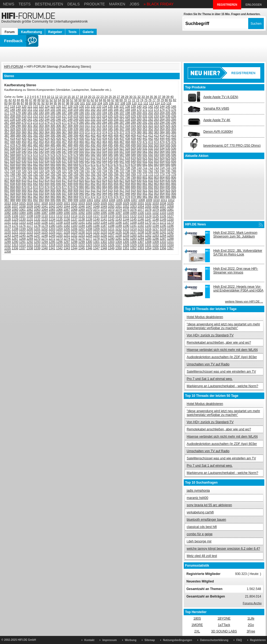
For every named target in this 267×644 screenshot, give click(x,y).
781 (30, 177)
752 (35, 174)
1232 (96, 232)
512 (35, 148)
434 (104, 139)
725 (53, 171)
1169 (141, 222)
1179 (45, 226)
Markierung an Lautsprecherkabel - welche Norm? (222, 386)
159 (76, 110)
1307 (141, 242)
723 (41, 171)
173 (156, 110)
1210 (104, 229)
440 (139, 139)
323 (156, 126)
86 (18, 103)
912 (93, 190)
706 (116, 168)
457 (64, 142)
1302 (104, 242)
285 (110, 123)
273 (41, 123)
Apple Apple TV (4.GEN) (221, 97)
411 (145, 135)
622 (151, 158)
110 (134, 103)
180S (197, 618)
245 (53, 119)
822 (93, 181)
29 (127, 97)
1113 (67, 216)
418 (12, 139)
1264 (163, 235)
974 (104, 197)
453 (41, 142)
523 (99, 148)
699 (76, 168)
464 (104, 142)
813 (41, 181)
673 (99, 164)
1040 (37, 206)
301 (30, 126)
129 (76, 106)
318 (128, 126)
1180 (52, 226)
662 (35, 164)
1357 (170, 248)
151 (30, 110)
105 (105, 103)
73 (138, 100)
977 (122, 197)
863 (156, 184)
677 (122, 164)
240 (24, 119)
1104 (170, 213)
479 (18, 145)
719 (18, 171)
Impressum (109, 640)
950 (139, 193)
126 (59, 106)
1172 (163, 222)
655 (168, 161)
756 (59, 174)
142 (151, 106)
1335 (8, 248)
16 (73, 97)
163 (99, 110)
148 (12, 110)
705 (110, 168)
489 (76, 145)
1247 (37, 235)
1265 (170, 235)
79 (162, 100)
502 (151, 145)
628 (12, 161)
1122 (133, 216)
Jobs (134, 4)
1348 (104, 248)
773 (156, 174)
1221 (15, 232)
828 (128, 181)
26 (114, 97)
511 (30, 148)
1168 (133, 222)
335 (53, 129)
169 (133, 110)
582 (93, 155)
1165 (111, 222)
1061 (22, 210)
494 (104, 145)
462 (93, 142)
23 (102, 97)
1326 (111, 245)
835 (168, 181)
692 (35, 168)
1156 (45, 222)
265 (168, 119)
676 (116, 164)
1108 (30, 216)
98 (68, 103)
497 (122, 145)
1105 (8, 216)
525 (110, 148)
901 (30, 190)
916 (116, 190)
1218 (163, 229)
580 (81, 155)
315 (110, 126)
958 (12, 197)
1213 (126, 229)
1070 (89, 210)
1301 (96, 242)
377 (122, 132)
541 (30, 152)
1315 (30, 245)
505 (168, 145)
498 (128, 145)
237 (7, 119)
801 (145, 177)
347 (122, 129)
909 (76, 190)
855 (110, 184)
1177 (30, 226)
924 (162, 190)
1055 (148, 206)
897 (7, 190)
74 (142, 100)
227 (122, 116)
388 (12, 135)
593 (156, 155)
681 (145, 164)
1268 (22, 239)
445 (168, 139)
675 (110, 164)
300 (24, 126)
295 (168, 123)
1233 (104, 232)
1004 (112, 200)
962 (35, 197)
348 (128, 129)
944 (104, 193)
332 (35, 129)
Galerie (88, 32)
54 (59, 100)
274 (47, 123)
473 (156, 142)
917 (122, 190)
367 (64, 132)
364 (47, 132)
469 (133, 142)
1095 (104, 213)
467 (122, 142)
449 (18, 142)
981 (145, 197)
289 (133, 123)
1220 (8, 232)
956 (174, 193)
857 (122, 184)
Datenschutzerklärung (214, 640)
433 (99, 139)
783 (41, 177)
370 (81, 132)
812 (35, 181)
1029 (126, 203)
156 (59, 110)
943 (99, 193)
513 (41, 148)
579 (76, 155)
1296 (59, 242)
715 (168, 168)
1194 (156, 226)
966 (59, 197)
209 (18, 116)
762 (93, 174)
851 (87, 184)
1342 (59, 248)
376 (116, 132)
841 (30, 184)
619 (133, 158)
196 (116, 113)
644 (104, 161)
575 (53, 155)
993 (41, 200)
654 (162, 161)
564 (162, 152)
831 (145, 181)
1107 (22, 216)
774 (162, 174)
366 (59, 132)
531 (145, 148)
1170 (148, 222)
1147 (148, 219)
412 (151, 135)
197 (122, 113)
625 (168, 158)
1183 (74, 226)
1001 (90, 200)
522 (93, 148)
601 (30, 158)
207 (7, 116)
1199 (22, 229)
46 (27, 100)
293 (156, 123)
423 (41, 139)
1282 (126, 239)
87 (22, 103)
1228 (67, 232)
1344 (74, 248)
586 (116, 155)
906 (59, 190)
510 (24, 148)
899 (18, 190)
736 (116, 171)
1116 (89, 216)
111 (140, 103)
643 (99, 161)
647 (122, 161)
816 (59, 181)
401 (87, 135)
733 (99, 171)
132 (93, 106)
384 (162, 132)
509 (18, 148)
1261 (141, 235)
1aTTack (224, 625)
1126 (163, 216)
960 (24, 197)
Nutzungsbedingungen (178, 640)
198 (128, 113)
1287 (163, 239)
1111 (52, 216)
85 (14, 103)
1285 (148, 239)
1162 (89, 222)
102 (88, 103)
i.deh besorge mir (199, 541)
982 (151, 197)
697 (64, 168)
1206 (74, 229)
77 (154, 100)
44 (18, 100)
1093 (89, 213)
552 (93, 152)
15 (69, 97)
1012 (171, 200)
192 (93, 113)
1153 (22, 222)
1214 (133, 229)
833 (156, 181)
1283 (133, 239)
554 (104, 152)
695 (53, 168)
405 (110, 135)
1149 (163, 219)
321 (145, 126)
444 (162, 139)
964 (47, 197)
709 (133, 168)
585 (110, 155)
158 (70, 110)
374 (104, 132)
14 (65, 97)
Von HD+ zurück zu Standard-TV (210, 335)
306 (59, 126)
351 (145, 129)
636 (59, 161)
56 (68, 100)
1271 (45, 239)
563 (156, 152)
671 (87, 164)
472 (151, 142)
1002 (97, 200)
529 (133, 148)
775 (168, 174)
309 (76, 126)
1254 (89, 235)
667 (64, 164)
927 (7, 193)
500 (139, 145)
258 (128, 119)
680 (139, 164)
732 (93, 171)
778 (12, 177)
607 (64, 158)
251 (87, 119)
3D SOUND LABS (224, 631)
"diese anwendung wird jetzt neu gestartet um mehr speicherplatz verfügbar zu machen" (223, 326)
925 (168, 190)
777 (7, 177)
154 (47, 110)
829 (133, 181)
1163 (96, 222)
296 (174, 123)
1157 (52, 222)
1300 (89, 242)
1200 (30, 229)
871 (30, 187)
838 (12, 184)
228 (128, 116)
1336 (15, 248)
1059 (8, 210)
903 (41, 190)
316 (116, 126)
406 (116, 135)
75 (146, 100)
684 (162, 164)
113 (151, 103)
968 (70, 197)
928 (12, 193)
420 (24, 139)
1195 (163, 226)
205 (168, 113)
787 (64, 177)
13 (61, 97)
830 (139, 181)
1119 (111, 216)
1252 (74, 235)
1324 (96, 245)
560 (139, 152)
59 (80, 100)
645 (110, 161)
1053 (133, 206)
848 (70, 184)
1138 (81, 219)
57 (72, 100)
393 (41, 135)
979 (133, 197)
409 (133, 135)
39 (168, 97)
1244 (15, 235)
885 (110, 187)
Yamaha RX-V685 (216, 109)
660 (24, 164)
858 (128, 184)
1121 (126, 216)
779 (18, 177)
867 (7, 187)
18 (81, 97)
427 (64, 139)
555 (110, 152)
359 (18, 132)
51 (47, 100)
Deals (74, 4)
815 (53, 181)
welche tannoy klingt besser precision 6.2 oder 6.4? (223, 549)
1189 (118, 226)
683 (156, 164)
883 (99, 187)
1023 (81, 203)
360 (24, 132)
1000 (82, 200)
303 (41, 126)
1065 (52, 210)
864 (162, 184)
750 (24, 174)
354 (162, 129)
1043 (59, 206)
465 (110, 142)
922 (151, 190)
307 (64, 126)
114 (157, 103)
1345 (81, 248)
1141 (104, 219)
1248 (45, 235)
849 (76, 184)
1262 (148, 235)
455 (53, 142)
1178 (37, 226)
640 (81, 161)
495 (110, 145)
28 (122, 97)
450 (24, 142)
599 (18, 158)
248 (70, 119)
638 (70, 161)
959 (18, 197)
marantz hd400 (197, 498)
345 (110, 129)
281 (87, 123)
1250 (59, 235)
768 (128, 174)
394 (47, 135)
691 (30, 168)
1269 (30, 239)
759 (76, 174)
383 (156, 132)
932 (35, 193)
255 (110, 119)
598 (12, 158)
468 (128, 142)
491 (87, 145)
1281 (118, 239)
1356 (163, 248)
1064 (45, 210)
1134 (52, 219)
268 (12, 123)
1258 (118, 235)
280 (81, 123)
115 (163, 103)
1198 (15, 229)
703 (99, 168)
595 (168, 155)
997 (64, 200)
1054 (141, 206)
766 (116, 174)
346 (116, 129)
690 (24, 168)
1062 (30, 210)
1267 (15, 239)
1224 (37, 232)
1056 (156, 206)
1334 (170, 245)
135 (110, 106)
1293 (37, 242)
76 (150, 100)
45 (22, 100)
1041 (45, 206)
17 (77, 97)
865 (168, 184)
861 (145, 184)
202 (151, 113)
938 (70, 193)
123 (41, 106)
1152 (15, 222)
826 (116, 181)
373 (99, 132)
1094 (96, 213)
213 (41, 116)
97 (63, 103)
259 (133, 119)
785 (53, 177)
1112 (59, 216)
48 (35, 100)
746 (174, 171)
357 (7, 132)
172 (151, 110)
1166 (118, 222)
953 (156, 193)
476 (174, 142)
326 (174, 126)
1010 (156, 200)
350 (139, 129)
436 (116, 139)
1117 (96, 216)
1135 (59, 219)
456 (59, 142)
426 (59, 139)
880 (81, 187)
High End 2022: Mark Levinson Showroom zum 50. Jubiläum (235, 235)
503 (156, 145)
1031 (141, 203)
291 (145, 123)
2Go (251, 625)
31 (135, 97)
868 (12, 187)
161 (87, 110)
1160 (74, 222)
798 (128, 177)
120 (24, 106)
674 (104, 164)
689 (18, 168)
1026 (104, 203)
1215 (141, 229)
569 (18, 155)
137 (122, 106)
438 (128, 139)
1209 (96, 229)
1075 (126, 210)
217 (64, 116)
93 (47, 103)
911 (87, 190)
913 (99, 190)
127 (64, 106)
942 (93, 193)
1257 (111, 235)
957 (7, 197)
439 (133, 139)
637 (64, 161)
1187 (104, 226)
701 (87, 168)
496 (116, 145)
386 (174, 132)
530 (139, 148)
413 (156, 135)
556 (116, 152)
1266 (8, 239)
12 (57, 97)
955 (168, 193)
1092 (81, 213)
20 (90, 97)
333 (41, 129)
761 (87, 174)
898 (12, 190)
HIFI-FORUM (14, 67)
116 (169, 103)
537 (7, 152)
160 (81, 110)
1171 (156, 222)
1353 (141, 248)
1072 (104, 210)
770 (139, 174)
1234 (111, 232)
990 (24, 200)
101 (82, 103)
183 (41, 113)
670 (81, 164)
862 (151, 184)
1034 (163, 203)
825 (110, 181)
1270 (37, 239)
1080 (163, 210)
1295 (52, 242)
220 (81, 116)
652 (151, 161)
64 (100, 100)
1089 (59, 213)
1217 (156, 229)
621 (145, 158)
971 (87, 197)
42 (10, 100)
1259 (126, 235)
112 (146, 103)
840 (24, 184)
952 (151, 193)
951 (145, 193)
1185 (89, 226)
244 (47, 119)
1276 (81, 239)
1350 (118, 248)
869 (18, 187)
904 (47, 190)
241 (30, 119)
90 (35, 103)
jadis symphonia (198, 491)
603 (41, 158)
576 (59, 155)
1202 (45, 229)
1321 (74, 245)
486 (59, 145)
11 (53, 97)
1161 (81, 222)
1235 (118, 232)
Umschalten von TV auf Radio (208, 364)
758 (70, 174)
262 (151, 119)
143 (156, 106)
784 (47, 177)
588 (128, 155)
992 (35, 200)
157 (64, 110)
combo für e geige (200, 534)
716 (174, 168)
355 (168, 129)
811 (30, 181)
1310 (163, 242)
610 (81, 158)
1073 (111, 210)
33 (143, 97)
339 (76, 129)
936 (59, 193)
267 (7, 123)
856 (116, 184)
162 (93, 110)
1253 (81, 235)
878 (70, 187)
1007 (134, 200)
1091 (74, 213)
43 (14, 100)
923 (156, 190)
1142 (111, 219)
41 (6, 100)
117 (7, 106)
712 (151, 168)
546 (59, 152)
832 (151, 181)
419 (18, 139)
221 (87, 116)
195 (110, 113)
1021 (67, 203)
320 (139, 126)
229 (133, 116)
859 (133, 184)
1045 (74, 206)
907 (64, 190)
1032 (148, 203)
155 (53, 110)
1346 (89, 248)
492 (93, 145)
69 (121, 100)
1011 (164, 200)
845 (53, 184)
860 (139, 184)
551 (87, 152)
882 (93, 187)
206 (174, 113)
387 (7, 135)
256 (116, 119)
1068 (74, 210)
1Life (251, 618)
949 (133, 193)
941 (87, 193)
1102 (156, 213)
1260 (133, 235)
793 (99, 177)
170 (139, 110)
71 (129, 100)
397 (64, 135)
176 (174, 110)
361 (30, 132)
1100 (141, 213)
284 (104, 123)
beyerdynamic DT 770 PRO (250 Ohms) (232, 146)
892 (151, 187)
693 (41, 168)
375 (110, 132)
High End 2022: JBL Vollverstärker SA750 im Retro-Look (238, 253)
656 (174, 161)
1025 (96, 203)
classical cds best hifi (202, 527)
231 (145, 116)
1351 (126, 248)
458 (70, 142)
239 (18, 119)
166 (116, 110)
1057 (163, 206)
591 (145, 155)
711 (145, 168)
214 (47, 116)
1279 (104, 239)
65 (105, 100)
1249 (52, 235)
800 (139, 177)
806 (174, 177)
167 (122, 110)
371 (87, 132)
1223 (30, 232)
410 (139, 135)
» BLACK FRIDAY (159, 4)
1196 (170, 226)
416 (174, 135)
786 (59, 177)
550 (81, 152)
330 (24, 129)
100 (77, 103)
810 (24, 181)
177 (7, 113)
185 (53, 113)
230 (139, 116)
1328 (126, 245)
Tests (25, 4)
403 (99, 135)
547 (64, 152)
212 (35, 116)
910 (81, 190)
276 (59, 123)
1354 (148, 248)
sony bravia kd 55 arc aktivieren (209, 505)
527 (122, 148)
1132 (37, 219)
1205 (67, 229)
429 (76, 139)
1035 (170, 203)
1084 (22, 213)
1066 (59, 210)
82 (175, 100)
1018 (45, 203)
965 (53, 197)
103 (94, 103)
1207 (81, 229)
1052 (126, 206)
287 (122, 123)
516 (59, 148)
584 (104, 155)
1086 (37, 213)
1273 (59, 239)
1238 (141, 232)
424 (47, 139)
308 (70, 126)
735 (110, 171)
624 (162, 158)
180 (24, 113)
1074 (118, 210)
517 (64, 148)
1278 (96, 239)
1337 (22, 248)
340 (81, 129)
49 (39, 100)
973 (99, 197)
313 (99, 126)
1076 (133, 210)
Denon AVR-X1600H (218, 132)
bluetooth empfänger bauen (206, 520)
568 (12, 155)
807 (7, 181)
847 (64, 184)
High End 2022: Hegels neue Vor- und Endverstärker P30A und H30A (238, 289)
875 (53, 187)
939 (76, 193)
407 (122, 135)
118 (12, 106)
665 (53, 164)
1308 (148, 242)
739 (133, 171)
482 (35, 145)
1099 (133, 213)
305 (53, 126)
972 (93, 197)
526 (116, 148)
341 (87, 129)
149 (18, 110)
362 (35, 132)
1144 (126, 219)
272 (35, 123)
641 (87, 161)
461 (87, 142)
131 (87, 106)
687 (7, 168)
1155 (37, 222)
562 (151, 152)
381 (145, 132)
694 (47, 168)
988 (12, 200)
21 (94, 97)
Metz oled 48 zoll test (202, 556)
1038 (22, 206)
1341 (52, 248)
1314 (22, 245)
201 (145, 113)
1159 (67, 222)
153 (41, 110)
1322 (81, 245)
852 (93, 184)
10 (49, 97)
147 (7, 110)
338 (70, 129)
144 (162, 106)
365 (53, 132)
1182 (67, 226)
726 (59, 171)
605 (53, 158)
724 (47, 171)
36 (156, 97)
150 (24, 110)
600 (24, 158)
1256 (104, 235)
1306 (133, 242)
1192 (141, 226)
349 (133, 129)
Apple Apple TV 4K (217, 120)
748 (12, 174)
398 (70, 135)
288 (128, 123)
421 (30, 139)
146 (174, 106)
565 (168, 152)
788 (70, 177)
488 (70, 145)
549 (76, 152)
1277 (89, 239)
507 (7, 148)
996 (59, 200)
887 (122, 187)
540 (24, 152)
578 (70, 155)
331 (30, 129)
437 (122, 139)
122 (35, 106)
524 (104, 148)
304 (47, 126)
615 (110, 158)
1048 (96, 206)
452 (35, 142)
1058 (170, 206)
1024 (89, 203)
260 (139, 119)
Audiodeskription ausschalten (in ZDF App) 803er (222, 357)
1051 (118, 206)
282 (93, 123)
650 (139, 161)
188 (70, 113)
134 (104, 106)
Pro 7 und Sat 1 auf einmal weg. (210, 379)
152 (35, 110)
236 (174, 116)
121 (30, 106)
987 (7, 200)
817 (64, 181)
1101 (148, 213)
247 (64, 119)
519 (76, 148)
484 (47, 145)
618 (128, 158)
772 (151, 174)
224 (104, 116)
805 (168, 177)
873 (41, 187)
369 (76, 132)
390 (24, 135)
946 (116, 193)
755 (53, 174)
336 (59, 129)
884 (104, 187)
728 (70, 171)
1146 (141, 219)
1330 (141, 245)
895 (168, 187)
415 (168, 135)
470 (139, 142)
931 (30, 193)
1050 (111, 206)
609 (76, 158)
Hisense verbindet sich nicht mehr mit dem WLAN (222, 350)
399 (76, 135)
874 (47, 187)
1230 (81, 232)
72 (133, 100)
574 (47, 155)
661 (30, 164)
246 (59, 119)
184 (47, 113)
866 (174, 184)
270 (24, 123)
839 (18, 184)
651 (145, 161)
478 (12, 145)
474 (162, 142)
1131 (30, 219)
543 (41, 152)
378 (128, 132)
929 (18, 193)
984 (162, 197)
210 (24, 116)
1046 (81, 206)
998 (70, 200)
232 (151, 116)
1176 (22, 226)
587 (122, 155)
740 (139, 171)
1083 (15, 213)
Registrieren (258, 640)
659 (18, 164)
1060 (15, 210)
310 (81, 126)
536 (174, 148)
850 (81, 184)
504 (162, 145)
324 (162, 126)
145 (168, 106)
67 (113, 100)
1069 (81, 210)
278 (70, 123)
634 (47, 161)
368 (70, 132)
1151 (8, 222)
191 (87, 113)
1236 (126, 232)
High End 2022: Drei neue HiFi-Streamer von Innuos (236, 271)
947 (122, 193)
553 (99, 152)
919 (133, 190)
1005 (119, 200)
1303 (111, 242)
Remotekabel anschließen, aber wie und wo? (219, 343)
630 (24, 161)
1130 (22, 219)
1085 (30, 213)
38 (164, 97)
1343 (67, 248)
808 (12, 181)
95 (55, 103)
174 (162, 110)
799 (133, 177)
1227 (59, 232)
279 (76, 123)
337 (64, 129)
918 (128, 190)
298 (12, 126)
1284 (141, 239)
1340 (45, 248)
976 (116, 197)
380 (139, 132)
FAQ (239, 640)
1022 (74, 203)
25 (110, 97)
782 (35, 177)
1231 (89, 232)
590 (139, 155)
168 (128, 110)
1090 (67, 213)
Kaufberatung (31, 32)
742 (151, 171)
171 (145, 110)
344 (104, 129)
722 (35, 171)
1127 (170, 216)
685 (168, 164)
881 (87, 187)
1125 (156, 216)
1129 (15, 219)
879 (76, 187)
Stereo (9, 76)
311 (87, 126)
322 (151, 126)
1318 (52, 245)
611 (87, 158)
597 (7, 158)
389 (18, 135)
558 (128, 152)
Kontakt (89, 640)
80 (166, 100)
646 (116, 161)
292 (151, 123)
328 (12, 129)
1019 (52, 203)
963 (41, 197)
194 (104, 113)
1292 (30, 242)
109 (128, 103)
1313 (15, 245)
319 (133, 126)
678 (128, 164)
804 (162, 177)
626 (174, 158)
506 (174, 145)
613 (99, 158)
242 (35, 119)
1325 (104, 245)
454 (47, 142)
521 (87, 148)
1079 (156, 210)
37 (160, 97)
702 (93, 168)
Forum (10, 32)
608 (70, 158)
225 (110, 116)
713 (156, 168)
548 (70, 152)
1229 (74, 232)
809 (18, 181)
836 (174, 181)
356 (174, 129)
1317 (45, 245)
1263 (156, 235)
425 (53, 139)
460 (81, 142)
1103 (163, 213)
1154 (30, 222)
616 (116, 158)
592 (151, 155)
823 (99, 181)
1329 (133, 245)
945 (110, 193)
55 (63, 100)
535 (168, 148)
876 (59, 187)
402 (93, 135)
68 (117, 100)
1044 (67, 206)
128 (70, 106)
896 (174, 187)
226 (116, 116)
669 (76, 164)
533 (156, 148)
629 (18, 161)
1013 (8, 203)
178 (12, 113)
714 (162, 168)
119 (18, 106)
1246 (30, 235)
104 (100, 103)
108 (123, 103)
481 (30, 145)
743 (156, 171)
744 (162, 171)
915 (110, 190)
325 (168, 126)
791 (87, 177)
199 (133, 113)
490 (81, 145)
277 (64, 123)
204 (162, 113)
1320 (67, 245)
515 (53, 148)
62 (92, 100)
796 (116, 177)
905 (53, 190)
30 (131, 97)
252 (93, 119)
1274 (67, 239)
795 (110, 177)
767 (122, 174)
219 (76, 116)
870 (24, 187)
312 (93, 126)
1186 (96, 226)
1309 (156, 242)
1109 (37, 216)
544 (47, 152)
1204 (59, 229)
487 (64, 145)
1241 (163, 232)
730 (81, 171)
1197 (8, 229)
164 (104, 110)
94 (51, 103)
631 (30, 161)
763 (99, 174)
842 (35, 184)
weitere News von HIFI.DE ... (244, 301)
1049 (104, 206)
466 (116, 142)
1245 (22, 235)
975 (110, 197)
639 (76, 161)
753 (41, 174)
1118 (104, 216)
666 (59, 164)
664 (47, 164)
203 (156, 113)
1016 (30, 203)
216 (59, 116)
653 (156, 161)
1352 (133, 248)
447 (7, 142)
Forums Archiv (252, 603)
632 (35, 161)
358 (12, 132)
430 (81, 139)
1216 (148, 229)
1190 (126, 226)
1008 (142, 200)
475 (168, 142)
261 (145, 119)
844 (47, 184)
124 (47, 106)
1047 (89, 206)
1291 (22, 242)
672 (93, 164)
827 (122, 181)
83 (6, 103)
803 (156, 177)
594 (162, 155)
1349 (111, 248)
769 (133, 174)
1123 (141, 216)
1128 (8, 219)
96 (59, 103)
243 (41, 119)
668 (70, 164)
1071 (96, 210)
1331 (148, 245)
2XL (197, 631)
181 (30, 113)
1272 (52, 239)
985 (168, 197)
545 (53, 152)
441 (145, 139)
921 (145, 190)
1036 (8, 206)
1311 (170, 242)
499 (133, 145)
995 (53, 200)
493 (99, 145)
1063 (37, 210)
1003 (104, 200)
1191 (133, 226)
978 (128, 197)
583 (99, 155)
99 (72, 103)
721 (30, 171)
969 (76, 197)
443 (156, 139)
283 (99, 123)
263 (156, 119)
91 (39, 103)
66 (109, 100)
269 (18, 123)
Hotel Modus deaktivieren (205, 317)
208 (12, 116)
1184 (81, 226)
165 (110, 110)
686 (174, 164)
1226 (52, 232)
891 (145, 187)
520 (81, 148)
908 (70, 190)
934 (47, 193)
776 (174, 174)
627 (7, 161)
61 (88, 100)
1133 (45, 219)
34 (147, 97)
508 (12, 148)
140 (139, 106)
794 (104, 177)
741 (145, 171)
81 (171, 100)
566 (174, 152)
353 (156, 129)
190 (81, 113)
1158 (59, 222)
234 (162, 116)
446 (174, 139)
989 (18, 200)
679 (133, 164)
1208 (89, 229)
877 (64, 187)
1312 (8, 245)
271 (30, 123)
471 (145, 142)
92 (43, 103)
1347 (96, 248)
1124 (148, 216)
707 (122, 168)
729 (76, 171)
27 (118, 97)
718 (12, 171)
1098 (126, 213)
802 (151, 177)
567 (7, 155)
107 (117, 103)
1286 (156, 239)
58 (76, 100)
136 (116, 106)
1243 (8, 235)
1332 (156, 245)
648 (128, 161)
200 (139, 113)
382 (151, 132)
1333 (163, 245)
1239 (148, 232)
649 (133, 161)
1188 (111, 226)
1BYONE (224, 618)
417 (7, 139)
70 (125, 100)
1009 (149, 200)
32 (139, 97)
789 (76, 177)
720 (24, 171)
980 (139, 197)
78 (158, 100)
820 (81, 181)
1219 (170, 229)
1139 (89, 219)
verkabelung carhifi (200, 512)
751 (30, 174)
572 (35, 155)
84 (10, 103)
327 (7, 129)
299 (18, 126)
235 (168, 116)
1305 (126, 242)
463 (99, 142)
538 (12, 152)
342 (93, 129)
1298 (74, 242)
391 (30, 135)
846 (59, 184)
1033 (156, 203)
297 (7, 126)
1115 (81, 216)
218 (70, 116)
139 (133, 106)
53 (55, 100)
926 (174, 190)
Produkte (95, 4)
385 (168, 132)
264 (162, 119)
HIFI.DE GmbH (27, 640)
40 (172, 97)
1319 (59, 245)
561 (145, 152)
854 (104, 184)
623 (156, 158)
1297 (67, 242)
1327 (118, 245)
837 (7, 184)
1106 (15, 216)
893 (156, 187)
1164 (104, 222)
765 (110, 174)
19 (85, 97)
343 (99, 129)
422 (35, 139)
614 (104, 158)
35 (151, 97)
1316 (37, 245)
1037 (15, 206)
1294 (45, 242)
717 (7, 171)
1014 (15, 203)
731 (87, 171)
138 (128, 106)
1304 (118, 242)
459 (76, 142)
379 (133, 132)
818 (70, 181)
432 (93, 139)
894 (162, 187)
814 (47, 181)
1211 (111, 229)
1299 (81, 242)
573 (41, 155)
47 (31, 100)
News (9, 4)
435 (110, 139)
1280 (111, 239)
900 (24, 190)
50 (43, 100)
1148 (156, 219)
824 (104, 181)
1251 (67, 235)
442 (151, 139)
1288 (170, 239)
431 (87, 139)
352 (151, 129)
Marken (117, 4)
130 (81, 106)
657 (7, 164)
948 (128, 193)
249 (76, 119)
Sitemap (150, 640)
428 (70, 139)
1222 (22, 232)
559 (133, 152)
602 (35, 158)
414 (162, 135)
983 (156, 197)
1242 (170, 232)
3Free (251, 631)
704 (104, 168)
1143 (118, 219)
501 (145, 145)
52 (51, 100)
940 (81, 193)
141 (145, 106)
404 (104, 135)
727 (64, 171)
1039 (30, 206)
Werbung (131, 640)
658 (12, 164)
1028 (118, 203)
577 (64, 155)
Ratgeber (55, 32)
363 (41, 132)
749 (18, 174)
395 (53, 135)
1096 (111, 213)
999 (76, 200)
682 (151, 164)
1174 (8, 226)
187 (64, 113)
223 (99, 116)
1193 (148, 226)
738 (128, 171)
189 (76, 113)
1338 (30, 248)
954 (162, 193)
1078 (148, 210)
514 (47, 148)
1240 (156, 232)
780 (24, 177)
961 (30, 197)
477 (7, 145)
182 (35, 113)
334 (47, 129)
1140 (96, 219)
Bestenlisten (49, 4)
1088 (52, 213)
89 (31, 103)
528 (128, 148)
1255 (96, 235)
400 (81, 135)
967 (64, 197)
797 (122, 177)
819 (76, 181)
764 (104, 174)
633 (41, 161)
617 (122, 158)
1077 (141, 210)
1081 (170, 210)
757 (64, 174)
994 (47, 200)
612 (93, 158)
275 (53, 123)
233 (156, 116)
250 (81, 119)
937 (64, 193)
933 (41, 193)
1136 (67, 219)
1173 (170, 222)
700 (81, 168)
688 (12, 168)
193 (99, 113)
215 (53, 116)
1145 (133, 219)
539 (18, 152)
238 (12, 119)
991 (30, 200)
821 (87, 181)
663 (41, 164)
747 (7, 174)
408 (128, 135)
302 (35, 126)
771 (145, 174)
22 (98, 97)
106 (111, 103)
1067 (67, 210)
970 (81, 197)
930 (24, 193)
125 (53, 106)
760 (81, 174)
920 (139, 190)
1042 (52, 206)
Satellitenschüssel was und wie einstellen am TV (221, 372)
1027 (111, 203)
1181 (59, 226)
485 (53, 145)
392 (35, 135)
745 (168, 171)
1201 (37, 229)
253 (99, 119)
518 (70, 148)
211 (30, 116)
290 (139, 123)
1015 (22, 203)
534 (162, 148)
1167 (126, 222)
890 (139, 187)
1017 (37, 203)
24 (106, 97)
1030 (133, 203)
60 (84, 100)
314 (104, 126)
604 (47, 158)
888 (128, 187)
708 (128, 168)
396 (59, 135)
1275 (74, 239)
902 (35, 190)
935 (53, 193)
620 (139, 158)
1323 (89, 245)
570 (24, 155)
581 (87, 155)
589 (133, 155)
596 (174, 155)
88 (27, 103)
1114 (74, 216)
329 (18, 129)
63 (96, 100)
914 (104, 190)
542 (35, 152)
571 (30, 155)
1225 (45, 232)
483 (41, 145)
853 (99, 184)
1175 (15, 226)
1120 (118, 216)
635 (53, 161)
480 (24, 145)
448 (12, 142)
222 (93, 116)
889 (133, 187)
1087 (45, 213)
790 (81, 177)
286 (116, 123)
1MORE (197, 625)
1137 (74, 219)
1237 (133, 232)
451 (30, 142)
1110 (45, 216)
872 (35, 187)
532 (151, 148)
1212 (118, 229)
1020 (59, 203)
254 (104, 119)
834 (162, 181)
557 (122, 152)
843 (41, 184)
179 (18, 113)
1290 (15, 242)
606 (59, 158)
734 (104, 171)
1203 (52, 229)
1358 (8, 251)
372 (93, 132)
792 (93, 177)
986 (174, 197)
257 (122, 119)
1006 (127, 200)
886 (116, 187)
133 (99, 106)
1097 (118, 213)
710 (139, 168)
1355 (156, 248)
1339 (37, 248)
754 (47, 174)
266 (174, 119)
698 (70, 168)
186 (59, 113)
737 (122, 171)
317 (122, 126)
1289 (8, 242)
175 (168, 110)
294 (162, 123)
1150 (170, 219)
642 (93, 161)
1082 (8, 213)
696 (59, 168)
